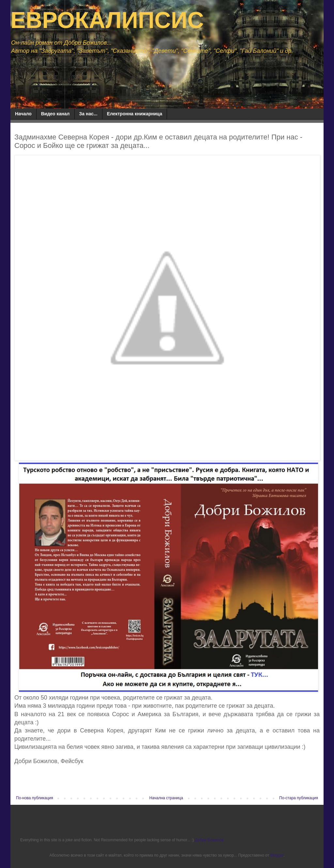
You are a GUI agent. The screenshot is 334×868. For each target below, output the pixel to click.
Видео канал (55, 114)
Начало (23, 114)
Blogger (277, 855)
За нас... (88, 114)
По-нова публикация (35, 798)
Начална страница (166, 798)
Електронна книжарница (135, 114)
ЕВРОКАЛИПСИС (107, 20)
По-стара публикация (299, 798)
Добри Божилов (209, 840)
